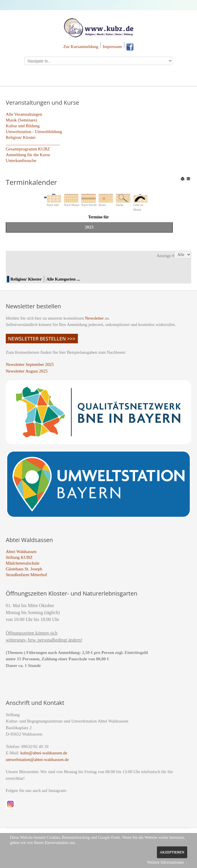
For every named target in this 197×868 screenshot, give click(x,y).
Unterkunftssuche (21, 161)
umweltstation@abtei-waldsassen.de (37, 760)
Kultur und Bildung (23, 126)
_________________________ (33, 143)
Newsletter (94, 318)
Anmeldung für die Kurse (28, 155)
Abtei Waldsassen (21, 552)
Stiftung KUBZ (19, 557)
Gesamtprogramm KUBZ (28, 149)
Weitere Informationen (165, 862)
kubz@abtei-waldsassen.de (44, 753)
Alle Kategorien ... (63, 279)
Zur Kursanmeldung (81, 47)
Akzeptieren (172, 852)
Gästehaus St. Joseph (24, 569)
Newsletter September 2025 (30, 364)
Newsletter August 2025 (27, 371)
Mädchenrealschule (23, 563)
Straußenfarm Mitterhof (26, 575)
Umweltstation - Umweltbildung (34, 132)
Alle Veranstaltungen (24, 114)
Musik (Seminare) (21, 120)
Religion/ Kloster (21, 137)
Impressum (112, 47)
